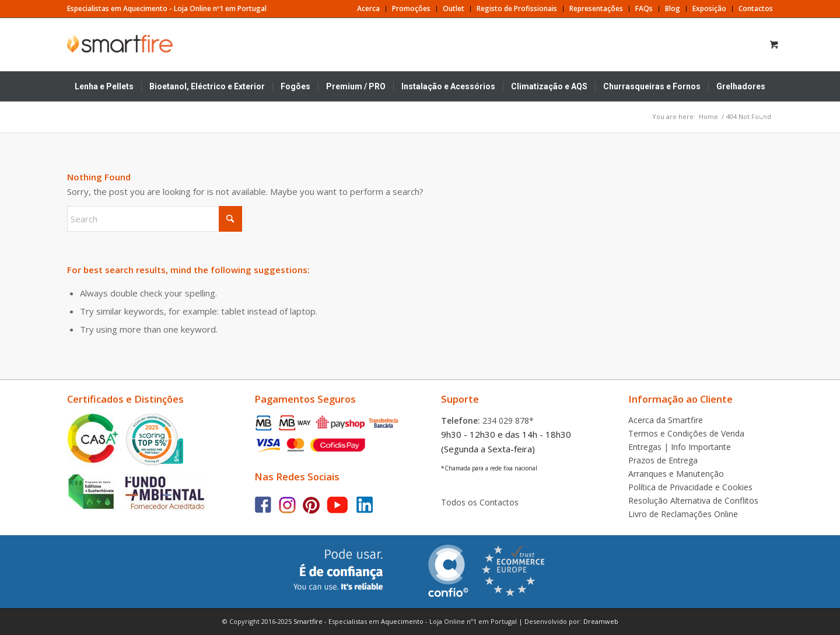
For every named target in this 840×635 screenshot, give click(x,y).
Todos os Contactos (480, 502)
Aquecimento (402, 621)
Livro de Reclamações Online (683, 514)
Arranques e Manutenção (676, 474)
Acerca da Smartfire (666, 420)
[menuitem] (369, 9)
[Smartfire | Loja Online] (123, 44)
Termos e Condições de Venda (686, 433)
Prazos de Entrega (663, 460)
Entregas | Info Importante (680, 447)
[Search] (757, 116)
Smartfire (308, 621)
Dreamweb (601, 621)
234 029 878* (508, 421)
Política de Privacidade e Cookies (690, 487)
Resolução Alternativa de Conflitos (693, 500)
